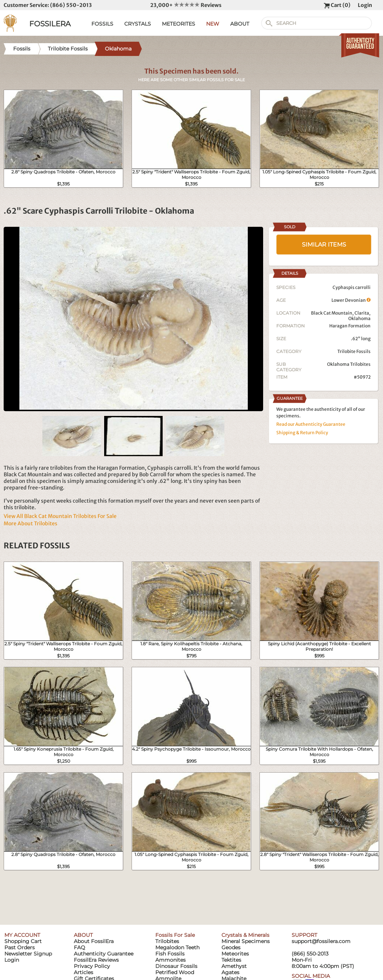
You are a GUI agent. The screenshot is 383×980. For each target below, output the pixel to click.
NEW (213, 24)
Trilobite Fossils (354, 351)
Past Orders (20, 947)
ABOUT (240, 24)
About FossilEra (94, 941)
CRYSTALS (138, 24)
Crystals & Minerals (245, 935)
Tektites (231, 960)
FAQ (79, 947)
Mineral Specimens (246, 941)
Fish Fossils (170, 954)
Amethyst (234, 966)
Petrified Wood (175, 972)
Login (365, 5)
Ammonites (170, 960)
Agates (230, 972)
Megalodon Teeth (177, 947)
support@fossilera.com (321, 941)
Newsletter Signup (28, 954)
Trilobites (167, 941)
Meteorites (235, 954)
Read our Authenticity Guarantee (311, 424)
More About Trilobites (31, 523)
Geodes (231, 947)
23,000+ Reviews (186, 5)
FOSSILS (102, 24)
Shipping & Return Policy (302, 433)
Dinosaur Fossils (176, 966)
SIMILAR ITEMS (324, 245)
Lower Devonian (351, 300)
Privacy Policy (92, 966)
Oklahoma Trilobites (349, 364)
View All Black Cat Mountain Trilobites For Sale (60, 516)
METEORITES (179, 24)
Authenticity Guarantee (104, 954)
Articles (84, 972)
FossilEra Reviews (96, 960)
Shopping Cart (23, 941)
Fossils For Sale (175, 935)
